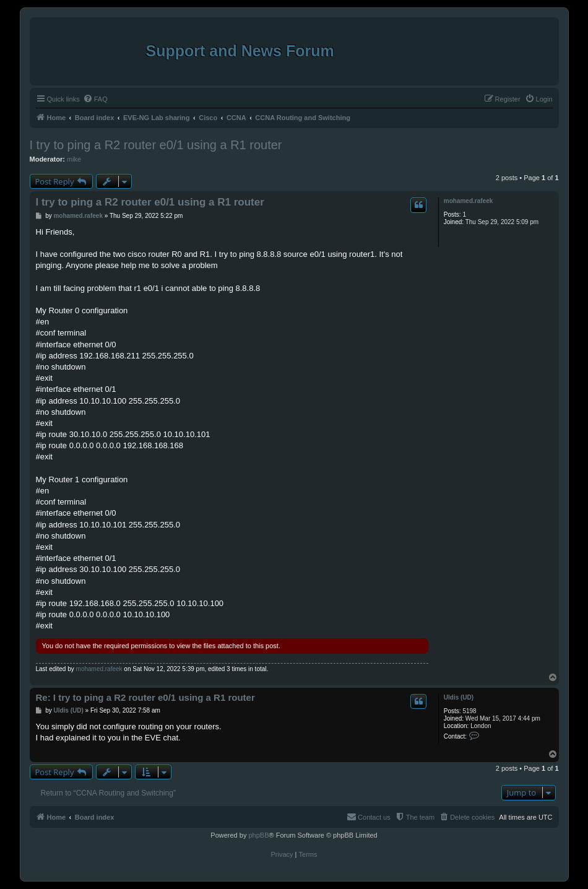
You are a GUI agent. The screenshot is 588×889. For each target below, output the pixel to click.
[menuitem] (95, 99)
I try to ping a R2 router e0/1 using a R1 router (156, 145)
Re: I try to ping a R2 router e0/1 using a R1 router (145, 697)
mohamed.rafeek (468, 201)
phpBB (258, 835)
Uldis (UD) (459, 697)
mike (74, 159)
